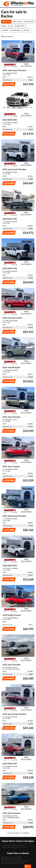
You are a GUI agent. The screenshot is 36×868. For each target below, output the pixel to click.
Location (6, 30)
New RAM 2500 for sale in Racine (12, 859)
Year (12, 26)
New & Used (18, 22)
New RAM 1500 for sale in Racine (12, 857)
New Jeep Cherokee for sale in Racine (13, 863)
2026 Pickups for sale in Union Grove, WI (14, 847)
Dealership (16, 30)
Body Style (30, 22)
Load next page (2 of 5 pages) (18, 833)
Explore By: (6, 22)
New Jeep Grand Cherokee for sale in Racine (15, 861)
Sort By (27, 30)
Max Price (21, 26)
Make (5, 26)
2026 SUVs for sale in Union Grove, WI (13, 845)
